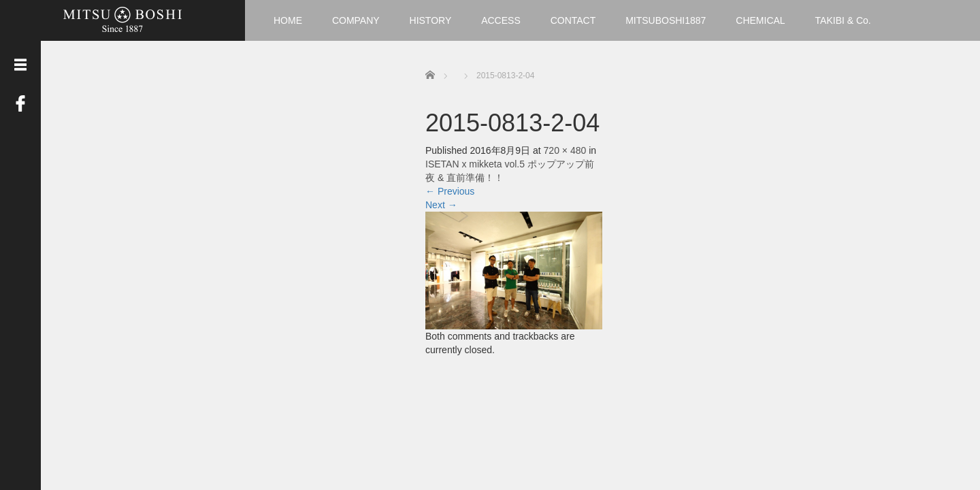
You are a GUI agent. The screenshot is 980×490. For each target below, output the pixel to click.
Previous (450, 191)
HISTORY (431, 20)
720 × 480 (565, 150)
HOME (288, 20)
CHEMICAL (760, 20)
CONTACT (573, 20)
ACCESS (501, 20)
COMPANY (356, 20)
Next (441, 205)
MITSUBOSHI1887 (666, 20)
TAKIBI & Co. (843, 20)
